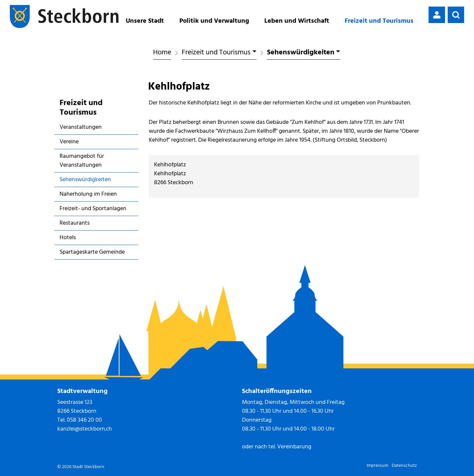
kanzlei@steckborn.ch (85, 429)
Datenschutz (404, 466)
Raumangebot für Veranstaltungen (82, 161)
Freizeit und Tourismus (379, 21)
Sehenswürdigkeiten (85, 181)
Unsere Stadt (145, 21)
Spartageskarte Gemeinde (92, 252)
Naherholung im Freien (88, 194)
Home (162, 53)
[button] (456, 15)
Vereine (69, 142)
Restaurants (75, 223)
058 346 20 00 (84, 420)
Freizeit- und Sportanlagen (93, 209)
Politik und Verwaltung (214, 21)
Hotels (68, 238)
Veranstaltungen (81, 127)
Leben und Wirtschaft (297, 21)
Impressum (377, 466)
